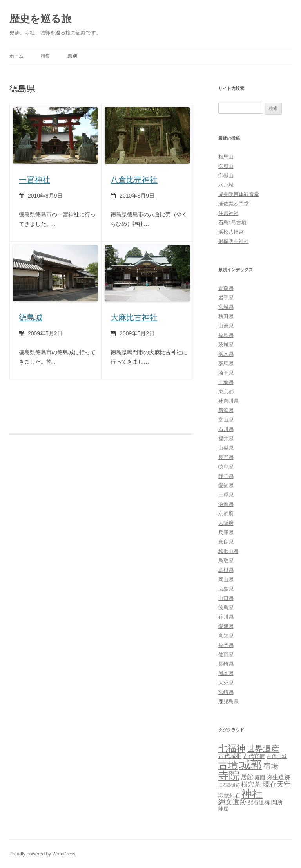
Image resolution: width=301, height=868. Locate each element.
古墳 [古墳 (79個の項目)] (228, 765)
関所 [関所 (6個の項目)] (277, 802)
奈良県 (226, 542)
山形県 (226, 326)
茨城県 (226, 345)
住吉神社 (228, 213)
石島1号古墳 (232, 222)
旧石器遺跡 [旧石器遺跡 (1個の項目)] (229, 785)
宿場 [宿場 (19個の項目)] (271, 766)
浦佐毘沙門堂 (234, 204)
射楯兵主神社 (234, 241)
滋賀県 (226, 504)
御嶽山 (226, 166)
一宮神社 (34, 180)
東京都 (226, 392)
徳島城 (31, 317)
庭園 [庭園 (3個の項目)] (260, 777)
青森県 (226, 288)
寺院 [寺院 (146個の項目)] (229, 776)
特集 (45, 56)
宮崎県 (226, 692)
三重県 (226, 495)
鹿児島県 (228, 701)
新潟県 (226, 410)
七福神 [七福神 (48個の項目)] (232, 748)
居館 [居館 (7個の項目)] (247, 777)
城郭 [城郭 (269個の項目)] (250, 764)
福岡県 (226, 645)
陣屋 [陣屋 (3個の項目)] (223, 809)
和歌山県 (228, 551)
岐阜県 (226, 467)
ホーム (16, 56)
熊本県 (226, 673)
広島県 (226, 589)
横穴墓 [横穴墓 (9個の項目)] (251, 784)
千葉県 (226, 382)
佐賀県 (226, 655)
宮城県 (226, 307)
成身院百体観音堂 (239, 194)
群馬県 (226, 363)
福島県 (226, 335)
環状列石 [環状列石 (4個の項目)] (229, 795)
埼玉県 (226, 373)
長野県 (226, 457)
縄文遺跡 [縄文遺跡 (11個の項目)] (232, 802)
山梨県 (226, 448)
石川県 (226, 429)
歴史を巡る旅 (40, 19)
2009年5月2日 (45, 333)
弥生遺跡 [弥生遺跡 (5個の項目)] (278, 777)
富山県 (226, 420)
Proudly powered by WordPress (43, 854)
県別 (72, 56)
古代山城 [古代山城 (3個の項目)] (277, 756)
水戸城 (226, 185)
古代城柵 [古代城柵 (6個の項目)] (230, 756)
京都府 (226, 514)
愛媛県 (226, 626)
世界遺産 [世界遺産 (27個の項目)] (263, 748)
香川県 (226, 617)
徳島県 (226, 608)
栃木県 (226, 354)
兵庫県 (226, 532)
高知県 (226, 636)
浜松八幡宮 (231, 232)
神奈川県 (228, 401)
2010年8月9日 (45, 196)
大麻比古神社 (134, 317)
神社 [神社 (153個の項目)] (252, 793)
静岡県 (226, 476)
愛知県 (226, 485)
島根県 (226, 570)
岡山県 (226, 579)
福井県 (226, 439)
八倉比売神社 (134, 180)
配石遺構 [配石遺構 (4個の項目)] (259, 802)
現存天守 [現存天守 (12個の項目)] (277, 784)
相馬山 (226, 157)
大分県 (226, 683)
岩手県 (226, 298)
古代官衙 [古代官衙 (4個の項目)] (254, 756)
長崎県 (226, 664)
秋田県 (226, 316)
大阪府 (226, 523)
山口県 (226, 598)
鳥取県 (226, 561)
